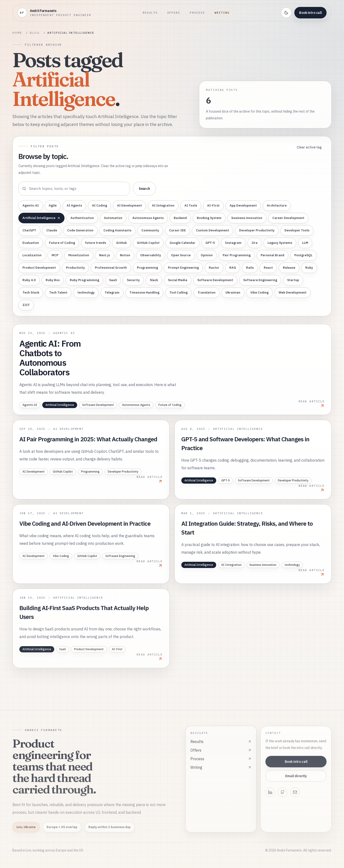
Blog (35, 33)
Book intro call (310, 13)
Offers (174, 13)
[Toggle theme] (286, 13)
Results (150, 13)
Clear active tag (309, 147)
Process (197, 13)
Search (144, 189)
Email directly (296, 776)
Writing (222, 13)
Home (17, 33)
